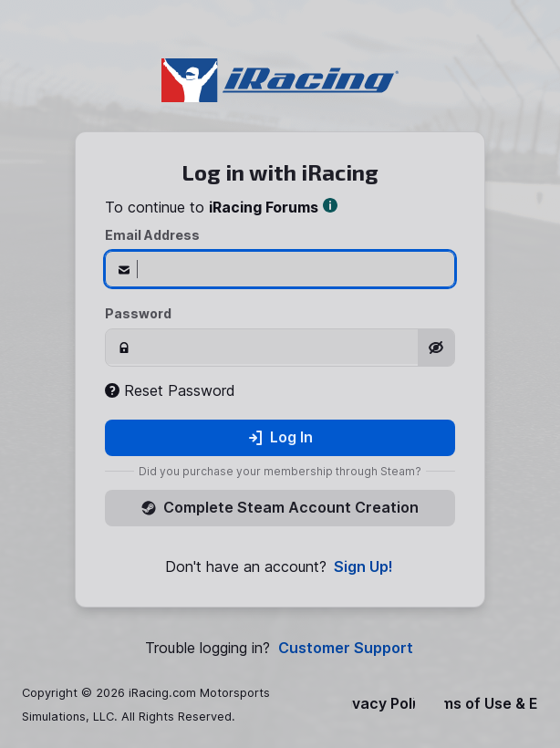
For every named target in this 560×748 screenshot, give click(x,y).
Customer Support (346, 648)
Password (138, 313)
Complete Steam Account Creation (280, 507)
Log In (280, 437)
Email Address (152, 235)
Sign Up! (363, 567)
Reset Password (170, 390)
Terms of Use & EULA (491, 704)
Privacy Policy (383, 704)
